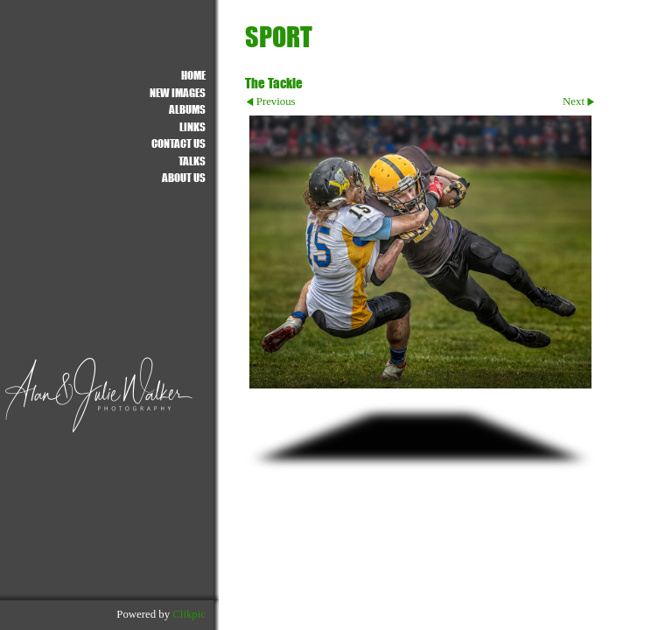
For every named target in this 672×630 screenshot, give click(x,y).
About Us (184, 177)
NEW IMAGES (178, 92)
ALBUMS (187, 109)
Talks (192, 161)
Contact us (178, 143)
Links (192, 126)
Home (193, 75)
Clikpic (189, 614)
